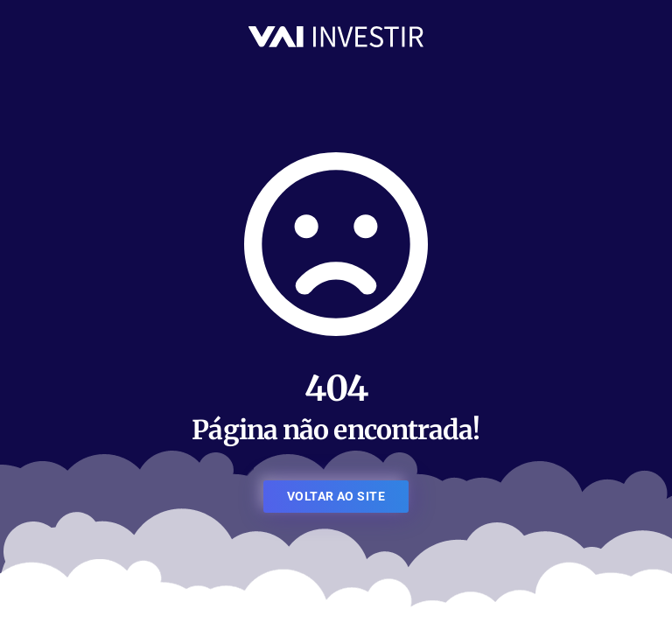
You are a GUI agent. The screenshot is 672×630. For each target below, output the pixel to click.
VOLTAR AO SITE (336, 496)
